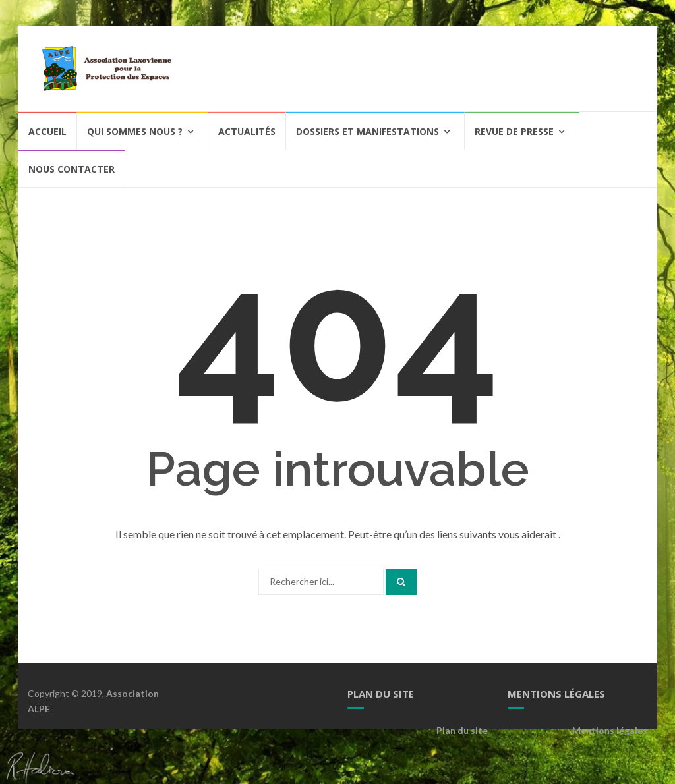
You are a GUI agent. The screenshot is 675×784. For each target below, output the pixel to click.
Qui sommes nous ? (135, 131)
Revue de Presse (514, 131)
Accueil (47, 131)
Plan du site (462, 730)
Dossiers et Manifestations (367, 131)
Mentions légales (610, 730)
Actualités (247, 131)
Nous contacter (72, 169)
